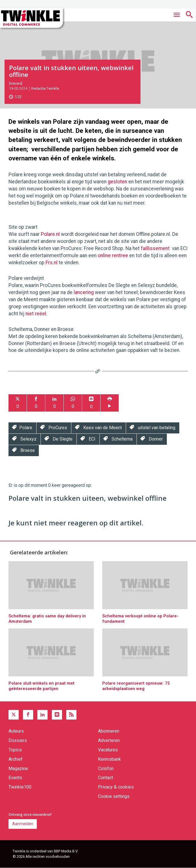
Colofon (106, 769)
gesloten (117, 182)
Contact (106, 778)
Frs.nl (52, 263)
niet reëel (36, 314)
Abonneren (109, 731)
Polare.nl (50, 234)
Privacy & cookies (116, 787)
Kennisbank (109, 759)
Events (15, 778)
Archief (16, 759)
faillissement (155, 248)
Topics (15, 750)
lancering (84, 292)
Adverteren (109, 740)
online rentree (113, 255)
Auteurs (16, 731)
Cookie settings (114, 796)
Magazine (18, 769)
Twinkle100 (20, 787)
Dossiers (18, 740)
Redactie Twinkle (45, 88)
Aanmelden (23, 824)
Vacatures (108, 750)
